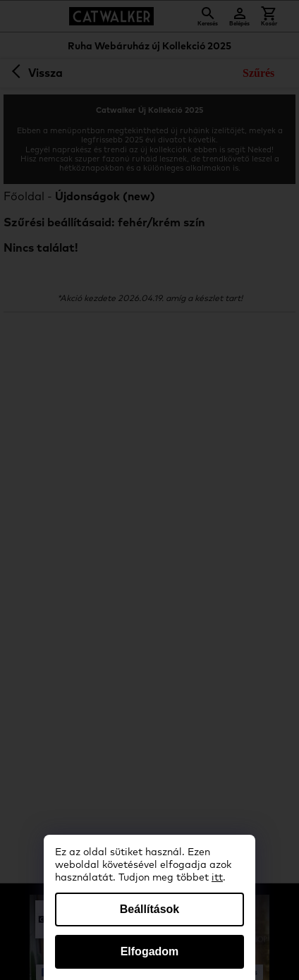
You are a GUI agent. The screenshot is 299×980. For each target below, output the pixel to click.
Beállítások (149, 909)
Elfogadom (150, 951)
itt (217, 878)
